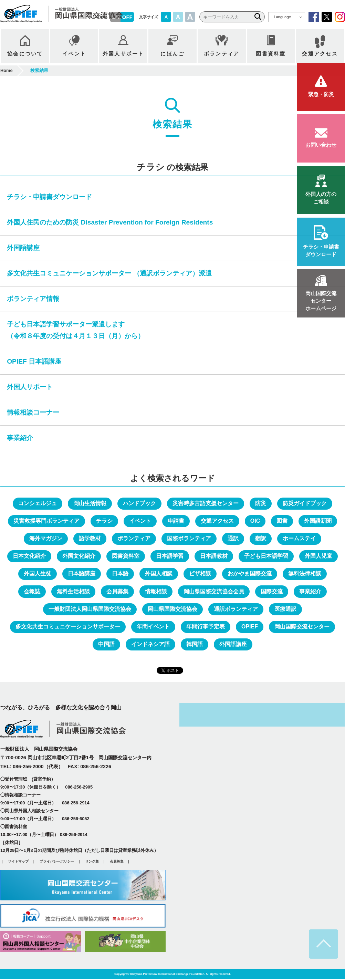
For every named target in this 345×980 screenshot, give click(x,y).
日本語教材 (214, 557)
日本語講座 (82, 574)
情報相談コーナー (33, 413)
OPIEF (250, 627)
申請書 (176, 521)
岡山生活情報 (90, 504)
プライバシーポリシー (57, 862)
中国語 (106, 645)
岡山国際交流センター (302, 627)
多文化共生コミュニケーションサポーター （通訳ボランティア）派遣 (109, 274)
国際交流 (272, 592)
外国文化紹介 (79, 557)
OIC (255, 521)
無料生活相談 (73, 592)
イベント (140, 521)
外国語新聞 (318, 521)
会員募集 (117, 592)
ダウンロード (321, 251)
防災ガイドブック (305, 504)
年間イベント (153, 627)
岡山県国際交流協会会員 (214, 592)
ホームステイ (299, 539)
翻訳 (261, 539)
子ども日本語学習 (266, 557)
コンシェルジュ (38, 504)
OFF (127, 17)
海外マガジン (46, 539)
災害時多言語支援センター (206, 504)
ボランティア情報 (33, 299)
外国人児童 (318, 557)
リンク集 (92, 862)
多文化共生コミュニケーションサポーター (68, 627)
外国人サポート (30, 388)
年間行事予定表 (206, 627)
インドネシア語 (150, 645)
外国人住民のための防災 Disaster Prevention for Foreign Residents (110, 223)
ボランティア (134, 539)
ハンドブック (139, 504)
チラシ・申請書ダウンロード (49, 197)
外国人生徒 (38, 574)
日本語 (120, 574)
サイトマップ (18, 862)
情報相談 (156, 592)
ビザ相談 (200, 574)
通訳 (233, 539)
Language (282, 17)
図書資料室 (126, 557)
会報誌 (32, 592)
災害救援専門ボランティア (46, 521)
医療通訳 (285, 609)
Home (7, 71)
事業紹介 (20, 438)
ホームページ (321, 301)
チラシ (104, 521)
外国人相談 (159, 574)
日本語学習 (170, 557)
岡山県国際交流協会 (172, 609)
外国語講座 (23, 248)
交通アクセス (217, 521)
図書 (282, 521)
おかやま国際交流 (250, 574)
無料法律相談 (305, 574)
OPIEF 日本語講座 (34, 362)
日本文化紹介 (29, 557)
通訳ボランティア (236, 609)
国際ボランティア (189, 539)
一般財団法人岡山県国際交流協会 (90, 609)
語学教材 (90, 539)
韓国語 (195, 645)
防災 (261, 504)
